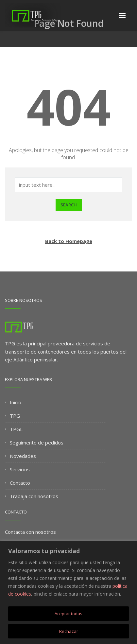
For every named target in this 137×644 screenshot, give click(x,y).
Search (69, 205)
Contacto (20, 483)
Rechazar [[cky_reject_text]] (69, 631)
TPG (15, 416)
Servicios (20, 469)
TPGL (16, 429)
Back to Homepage (69, 241)
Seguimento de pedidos (37, 443)
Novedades (23, 456)
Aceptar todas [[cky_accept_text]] (68, 614)
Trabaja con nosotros (34, 496)
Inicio (16, 402)
